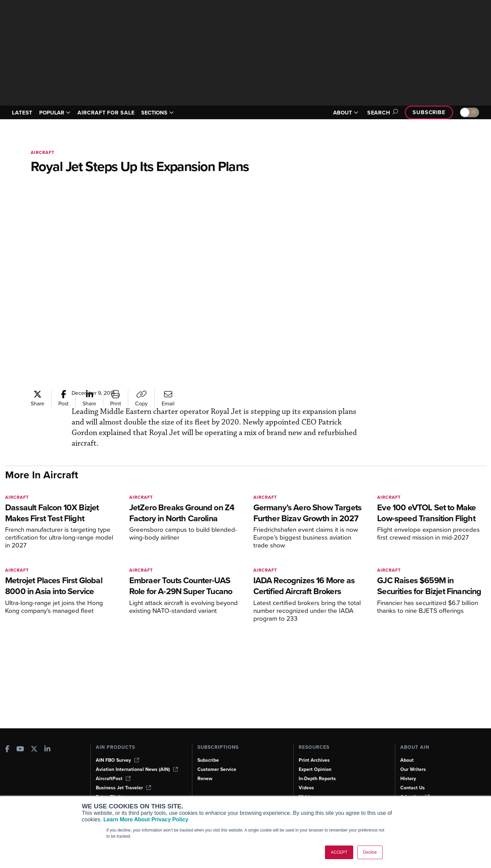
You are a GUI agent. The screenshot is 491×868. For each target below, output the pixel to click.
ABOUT (346, 113)
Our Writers (413, 769)
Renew (205, 779)
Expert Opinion (315, 769)
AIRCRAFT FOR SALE (106, 113)
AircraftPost (113, 779)
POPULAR (55, 113)
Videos (306, 788)
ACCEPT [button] (339, 852)
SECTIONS (158, 113)
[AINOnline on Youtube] (20, 750)
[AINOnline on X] (34, 750)
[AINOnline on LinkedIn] (47, 750)
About (407, 760)
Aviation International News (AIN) (137, 769)
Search (382, 113)
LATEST (22, 113)
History (408, 779)
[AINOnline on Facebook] (7, 750)
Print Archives (314, 760)
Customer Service (217, 769)
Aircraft (43, 152)
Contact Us (413, 788)
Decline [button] (370, 852)
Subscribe (429, 112)
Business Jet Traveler (123, 788)
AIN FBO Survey (117, 760)
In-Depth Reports (317, 779)
